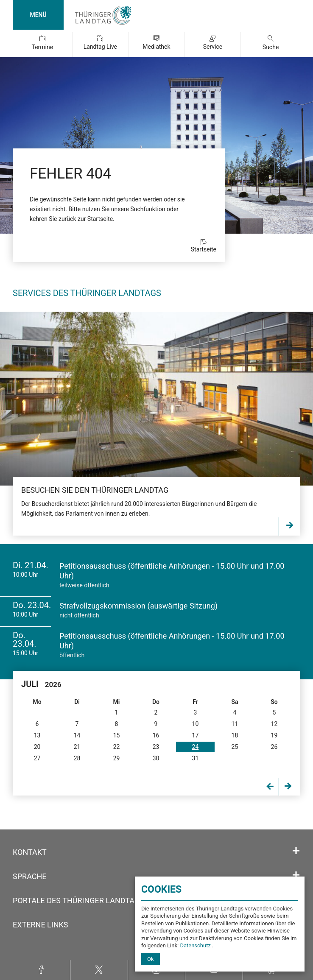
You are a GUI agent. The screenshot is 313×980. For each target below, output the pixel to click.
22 (117, 747)
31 (196, 758)
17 (196, 735)
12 (274, 724)
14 (77, 735)
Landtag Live (100, 47)
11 (235, 724)
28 (77, 758)
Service (213, 47)
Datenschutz (196, 945)
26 (274, 747)
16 (156, 735)
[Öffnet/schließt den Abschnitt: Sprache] (296, 875)
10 (196, 724)
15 (117, 735)
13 (37, 735)
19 (274, 735)
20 (37, 747)
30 (156, 758)
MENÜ (38, 15)
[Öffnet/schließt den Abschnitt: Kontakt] (296, 851)
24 (196, 747)
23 (156, 747)
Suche (271, 47)
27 (37, 758)
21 (77, 747)
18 (235, 735)
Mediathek (156, 47)
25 (235, 747)
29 (117, 758)
